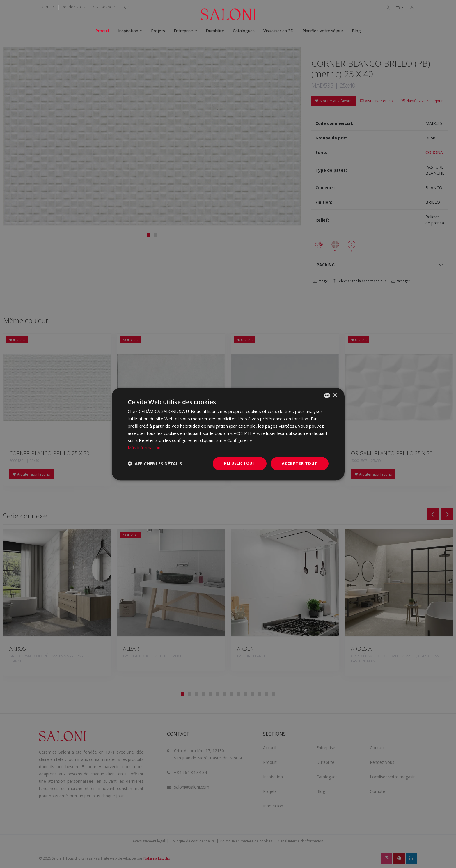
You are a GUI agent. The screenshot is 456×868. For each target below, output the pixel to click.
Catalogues (244, 31)
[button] (155, 463)
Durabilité (215, 31)
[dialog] (228, 434)
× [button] (335, 395)
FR (398, 8)
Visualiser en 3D (278, 31)
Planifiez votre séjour (323, 31)
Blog (356, 31)
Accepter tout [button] (299, 463)
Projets (158, 31)
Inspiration (128, 31)
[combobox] (327, 396)
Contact (49, 7)
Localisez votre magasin (112, 7)
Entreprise (183, 31)
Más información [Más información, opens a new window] (144, 447)
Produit (102, 31)
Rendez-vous (73, 7)
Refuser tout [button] (240, 463)
